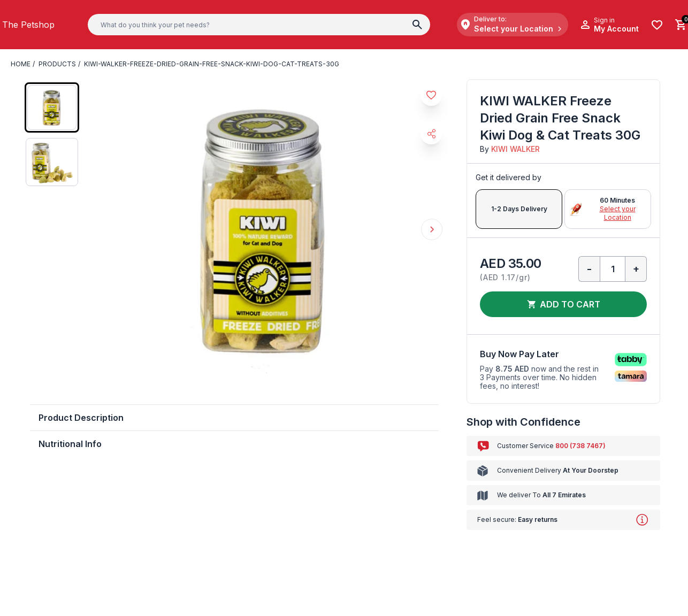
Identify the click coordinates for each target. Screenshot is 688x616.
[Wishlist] (657, 25)
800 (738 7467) (580, 446)
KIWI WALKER (515, 149)
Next (432, 229)
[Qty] (613, 269)
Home (21, 64)
